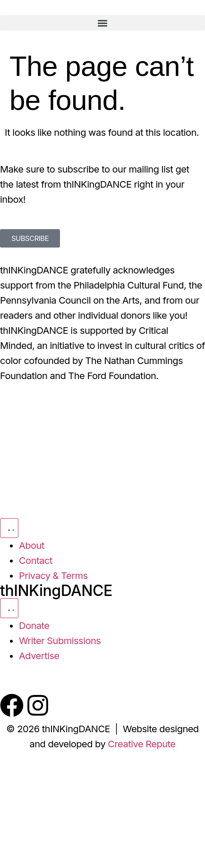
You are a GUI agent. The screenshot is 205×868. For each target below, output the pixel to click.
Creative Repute (141, 744)
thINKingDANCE (56, 591)
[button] (102, 23)
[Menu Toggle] (9, 528)
